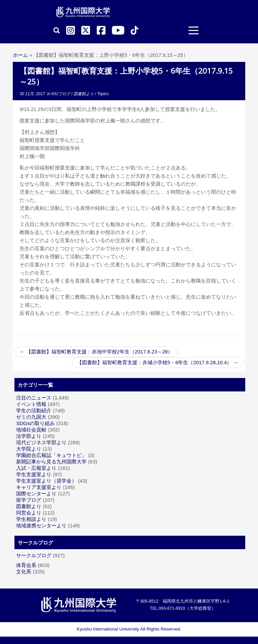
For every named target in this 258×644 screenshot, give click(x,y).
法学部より (29, 436)
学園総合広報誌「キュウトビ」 (51, 455)
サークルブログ (34, 555)
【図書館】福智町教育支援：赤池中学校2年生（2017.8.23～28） (96, 352)
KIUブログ (61, 94)
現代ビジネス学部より (41, 442)
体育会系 (26, 565)
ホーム (20, 55)
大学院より (29, 449)
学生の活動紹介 (34, 410)
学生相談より (31, 519)
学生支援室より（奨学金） (46, 481)
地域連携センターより (41, 525)
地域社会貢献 (31, 430)
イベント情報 (31, 404)
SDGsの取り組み (35, 423)
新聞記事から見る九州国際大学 (51, 462)
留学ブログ (29, 500)
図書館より (84, 94)
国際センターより (36, 494)
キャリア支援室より (39, 487)
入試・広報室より (36, 468)
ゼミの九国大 (31, 417)
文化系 (24, 572)
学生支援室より (34, 474)
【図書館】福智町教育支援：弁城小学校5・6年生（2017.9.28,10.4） (158, 362)
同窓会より (29, 513)
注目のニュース (34, 398)
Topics (103, 94)
